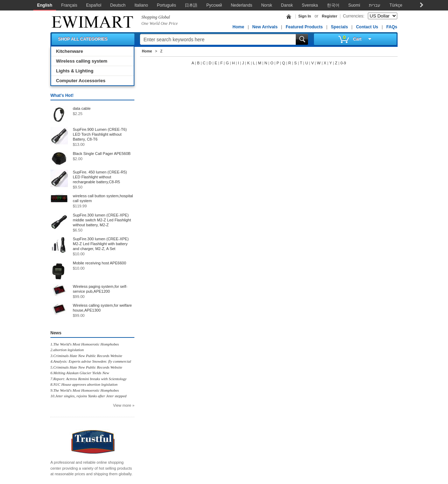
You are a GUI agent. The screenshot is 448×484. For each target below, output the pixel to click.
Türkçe (396, 5)
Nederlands (241, 5)
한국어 (333, 5)
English (45, 5)
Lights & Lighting (75, 71)
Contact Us (367, 27)
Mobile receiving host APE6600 (99, 263)
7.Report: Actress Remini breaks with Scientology (89, 379)
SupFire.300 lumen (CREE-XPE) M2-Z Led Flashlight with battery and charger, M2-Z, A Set (101, 244)
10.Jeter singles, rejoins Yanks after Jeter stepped (88, 396)
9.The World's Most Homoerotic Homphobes (85, 390)
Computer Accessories (81, 81)
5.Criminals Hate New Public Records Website (86, 367)
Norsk (267, 5)
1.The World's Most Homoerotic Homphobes (85, 344)
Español (94, 5)
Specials (339, 27)
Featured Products (304, 27)
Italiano (141, 5)
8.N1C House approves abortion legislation (84, 384)
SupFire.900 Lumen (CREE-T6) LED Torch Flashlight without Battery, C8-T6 (100, 134)
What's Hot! (62, 95)
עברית (375, 5)
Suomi (354, 5)
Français (69, 5)
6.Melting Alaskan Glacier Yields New (80, 373)
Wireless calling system (82, 61)
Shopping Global (156, 17)
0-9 (343, 63)
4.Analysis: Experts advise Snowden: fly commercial (91, 361)
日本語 (191, 5)
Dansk (287, 5)
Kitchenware (69, 51)
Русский (214, 5)
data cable (82, 108)
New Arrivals (265, 27)
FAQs (392, 27)
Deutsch (118, 5)
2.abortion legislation (67, 350)
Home (238, 27)
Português (166, 5)
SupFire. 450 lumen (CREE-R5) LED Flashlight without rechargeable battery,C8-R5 (100, 177)
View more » (124, 405)
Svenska (310, 5)
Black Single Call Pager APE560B (102, 154)
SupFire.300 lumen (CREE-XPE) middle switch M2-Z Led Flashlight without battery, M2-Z (102, 220)
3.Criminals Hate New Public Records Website (86, 356)
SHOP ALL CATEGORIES (83, 39)
